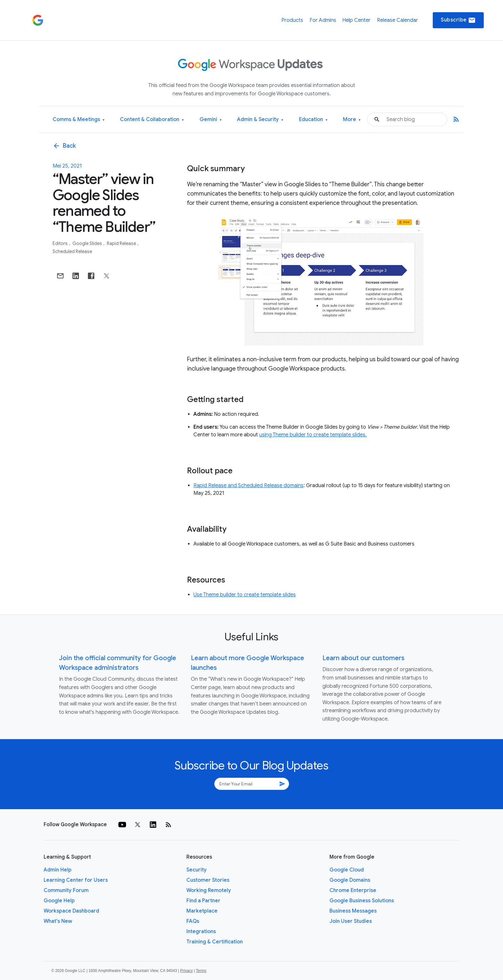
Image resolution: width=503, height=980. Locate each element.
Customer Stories (208, 880)
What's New (58, 921)
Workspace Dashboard (71, 911)
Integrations (201, 932)
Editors (61, 243)
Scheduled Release (72, 251)
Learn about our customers (363, 658)
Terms (201, 971)
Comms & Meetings (79, 120)
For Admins (323, 20)
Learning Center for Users (76, 880)
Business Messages (353, 911)
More (352, 120)
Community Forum (66, 890)
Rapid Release (122, 243)
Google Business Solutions (362, 901)
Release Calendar (397, 20)
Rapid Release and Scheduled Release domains (248, 486)
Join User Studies (351, 921)
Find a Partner (203, 901)
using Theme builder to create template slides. (313, 435)
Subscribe (458, 20)
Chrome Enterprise (353, 890)
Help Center (356, 20)
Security (196, 870)
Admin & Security (260, 120)
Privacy (187, 971)
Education (313, 120)
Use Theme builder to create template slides (245, 595)
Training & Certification (215, 942)
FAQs (193, 921)
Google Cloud (347, 870)
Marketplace (202, 911)
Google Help (59, 901)
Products (292, 20)
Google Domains (350, 880)
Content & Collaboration (152, 120)
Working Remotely (209, 890)
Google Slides (88, 243)
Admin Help (58, 870)
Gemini (211, 120)
